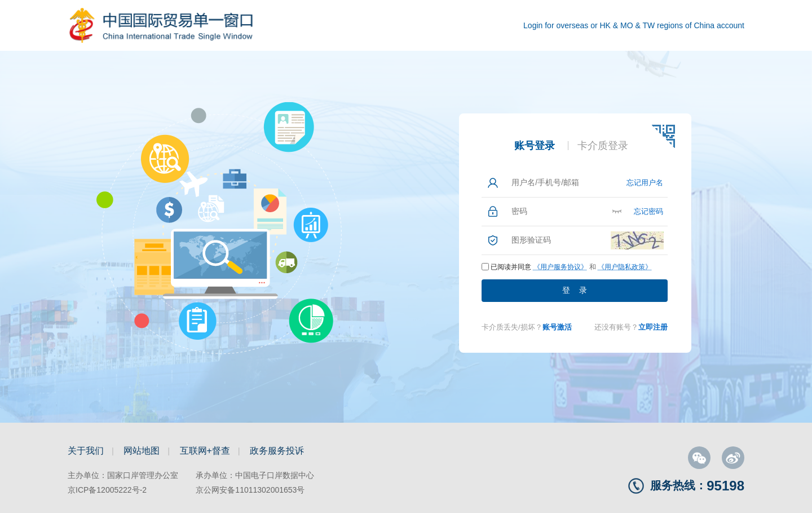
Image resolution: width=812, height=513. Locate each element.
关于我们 (86, 451)
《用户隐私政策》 (625, 267)
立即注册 (653, 327)
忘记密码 (648, 211)
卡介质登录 (603, 146)
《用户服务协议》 (561, 267)
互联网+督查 (205, 451)
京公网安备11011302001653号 (250, 490)
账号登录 (535, 146)
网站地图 (142, 451)
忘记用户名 (645, 183)
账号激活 (557, 327)
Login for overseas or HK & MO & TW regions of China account (634, 25)
